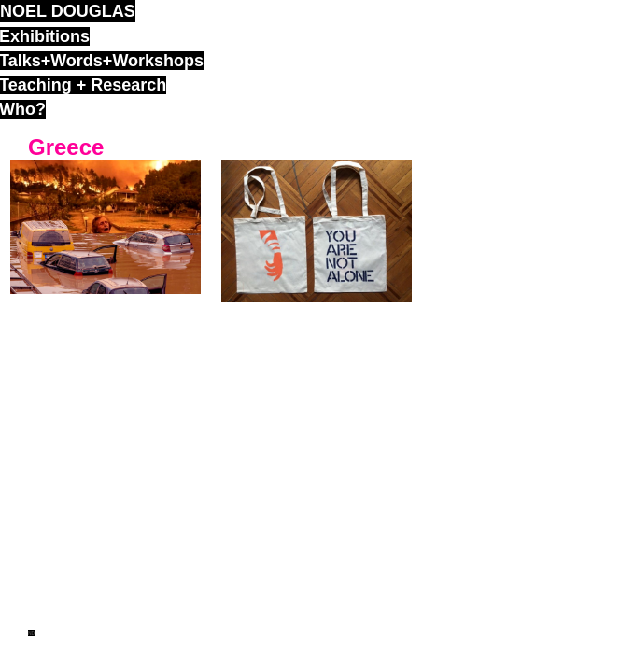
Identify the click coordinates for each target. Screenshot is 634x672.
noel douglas (68, 11)
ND (31, 633)
